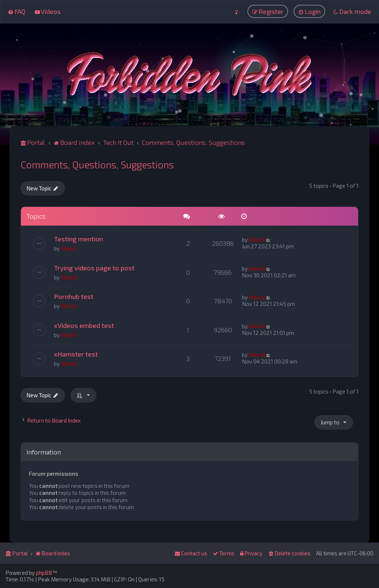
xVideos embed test (84, 325)
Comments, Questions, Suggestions (97, 164)
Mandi (69, 248)
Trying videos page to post (94, 267)
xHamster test (76, 354)
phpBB (44, 573)
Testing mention (78, 238)
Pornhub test (74, 296)
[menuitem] (17, 11)
